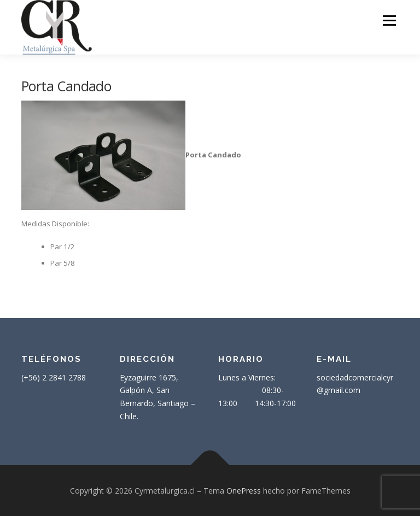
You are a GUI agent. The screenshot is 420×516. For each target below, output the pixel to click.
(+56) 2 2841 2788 (54, 377)
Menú (389, 20)
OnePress (244, 491)
